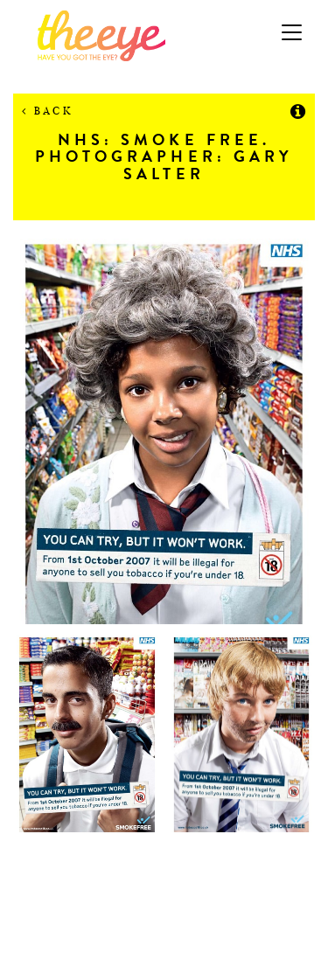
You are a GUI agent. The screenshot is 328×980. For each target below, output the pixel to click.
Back (48, 111)
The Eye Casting (164, 36)
